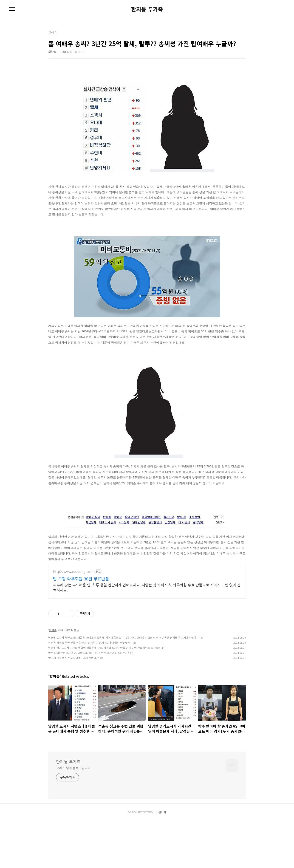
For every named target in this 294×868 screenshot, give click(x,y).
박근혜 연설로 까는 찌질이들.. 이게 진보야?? (73, 705)
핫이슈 (53, 677)
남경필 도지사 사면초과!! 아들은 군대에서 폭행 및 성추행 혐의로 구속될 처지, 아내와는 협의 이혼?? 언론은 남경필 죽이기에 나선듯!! (123, 684)
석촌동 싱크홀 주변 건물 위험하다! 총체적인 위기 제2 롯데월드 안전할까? (90, 689)
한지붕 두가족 (147, 9)
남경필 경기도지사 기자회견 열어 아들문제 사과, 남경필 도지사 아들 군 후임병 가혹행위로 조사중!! (104, 694)
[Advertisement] (147, 605)
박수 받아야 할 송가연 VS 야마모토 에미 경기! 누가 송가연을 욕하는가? (89, 700)
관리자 (162, 859)
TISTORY (148, 859)
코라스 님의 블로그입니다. (74, 815)
